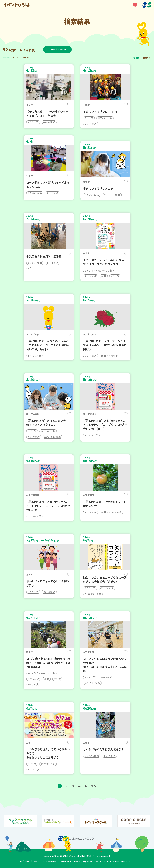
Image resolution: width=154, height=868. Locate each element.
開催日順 (147, 58)
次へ (93, 786)
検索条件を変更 (59, 49)
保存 (69, 105)
